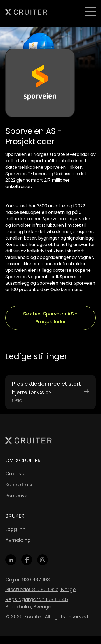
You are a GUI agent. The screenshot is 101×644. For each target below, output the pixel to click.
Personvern (19, 496)
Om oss (15, 474)
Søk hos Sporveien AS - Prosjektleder (50, 318)
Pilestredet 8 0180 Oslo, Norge (41, 589)
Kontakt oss (20, 485)
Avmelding (18, 540)
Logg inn (15, 529)
